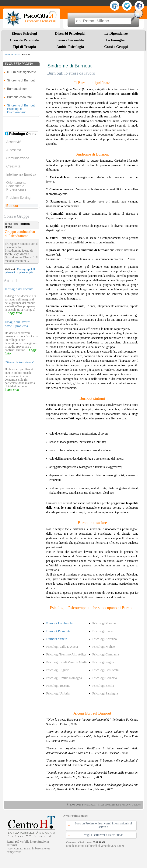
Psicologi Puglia (103, 662)
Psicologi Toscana (58, 686)
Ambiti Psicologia (70, 47)
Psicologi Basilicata (105, 670)
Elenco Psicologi (24, 33)
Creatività (13, 166)
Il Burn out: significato (22, 72)
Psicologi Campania (106, 654)
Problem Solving (18, 198)
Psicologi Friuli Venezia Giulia (67, 662)
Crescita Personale (24, 40)
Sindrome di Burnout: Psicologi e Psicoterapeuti (21, 109)
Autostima (14, 150)
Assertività (14, 142)
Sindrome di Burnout (21, 80)
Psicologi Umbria (58, 693)
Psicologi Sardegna (105, 693)
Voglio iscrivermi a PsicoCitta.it (103, 835)
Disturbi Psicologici (70, 33)
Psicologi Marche (104, 623)
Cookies (136, 805)
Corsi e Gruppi (116, 47)
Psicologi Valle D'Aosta (62, 647)
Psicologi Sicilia (103, 686)
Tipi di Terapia (24, 47)
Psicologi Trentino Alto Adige (66, 654)
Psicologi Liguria (58, 670)
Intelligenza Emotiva (21, 174)
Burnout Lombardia (59, 623)
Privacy (126, 805)
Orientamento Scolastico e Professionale (16, 186)
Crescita (16, 55)
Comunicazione (18, 158)
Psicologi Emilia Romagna (64, 678)
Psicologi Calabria (105, 678)
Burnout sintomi (18, 89)
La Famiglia (116, 40)
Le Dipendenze (116, 33)
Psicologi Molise (104, 647)
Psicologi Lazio (103, 631)
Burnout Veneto (57, 639)
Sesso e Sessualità (70, 40)
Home (7, 55)
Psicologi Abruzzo (105, 639)
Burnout (12, 206)
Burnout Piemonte (58, 631)
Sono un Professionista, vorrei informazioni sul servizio (103, 825)
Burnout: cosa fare (20, 97)
